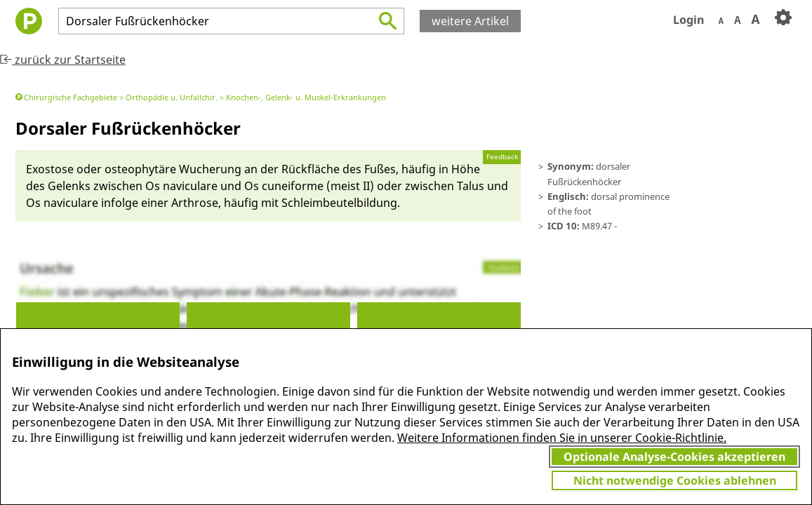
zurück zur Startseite (63, 60)
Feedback (502, 157)
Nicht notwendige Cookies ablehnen (675, 480)
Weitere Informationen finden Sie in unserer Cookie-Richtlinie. (562, 438)
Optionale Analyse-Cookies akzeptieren (674, 457)
